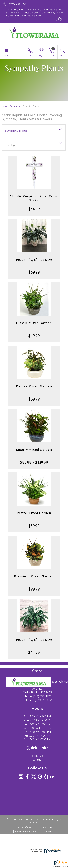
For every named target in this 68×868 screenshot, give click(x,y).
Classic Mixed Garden (34, 323)
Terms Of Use (24, 827)
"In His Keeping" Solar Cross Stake (34, 198)
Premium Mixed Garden (34, 576)
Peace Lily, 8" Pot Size (34, 260)
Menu (6, 55)
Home (5, 106)
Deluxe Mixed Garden (34, 386)
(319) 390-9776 (18, 4)
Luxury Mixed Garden (34, 450)
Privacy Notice (44, 827)
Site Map (48, 832)
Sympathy (15, 106)
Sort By (10, 145)
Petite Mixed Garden (34, 513)
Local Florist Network (27, 832)
